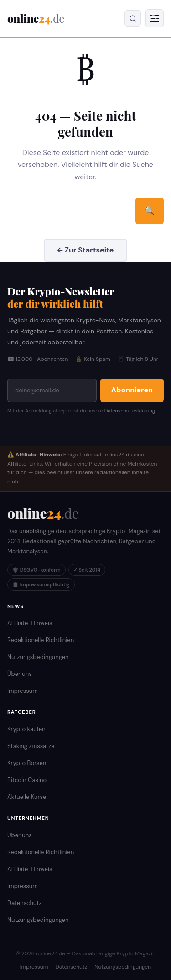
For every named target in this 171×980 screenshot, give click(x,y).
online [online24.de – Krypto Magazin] (36, 18)
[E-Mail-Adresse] (52, 390)
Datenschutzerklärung (130, 411)
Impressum (23, 691)
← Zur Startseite (86, 250)
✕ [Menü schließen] (153, 16)
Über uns (20, 674)
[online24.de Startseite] (43, 513)
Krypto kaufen (26, 729)
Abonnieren (132, 390)
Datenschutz (25, 903)
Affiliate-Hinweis (30, 623)
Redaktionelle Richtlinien (41, 640)
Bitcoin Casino (27, 780)
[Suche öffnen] (133, 18)
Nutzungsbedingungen (38, 657)
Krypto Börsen (27, 763)
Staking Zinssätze (31, 746)
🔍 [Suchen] (150, 211)
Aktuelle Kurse (27, 797)
